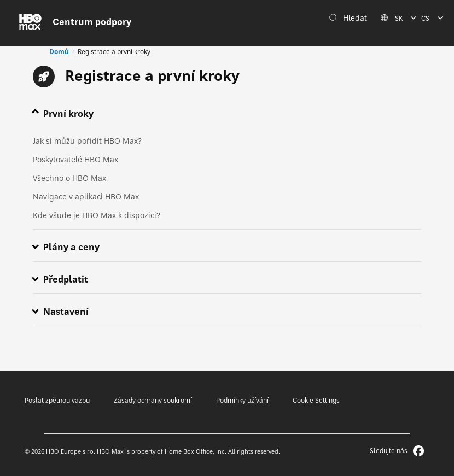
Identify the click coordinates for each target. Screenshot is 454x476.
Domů (59, 52)
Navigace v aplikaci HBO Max (86, 196)
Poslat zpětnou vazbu (57, 400)
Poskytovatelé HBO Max (75, 159)
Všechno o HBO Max (69, 178)
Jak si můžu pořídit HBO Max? (87, 141)
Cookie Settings (316, 400)
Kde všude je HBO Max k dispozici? (97, 215)
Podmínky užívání (242, 400)
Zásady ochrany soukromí (153, 400)
